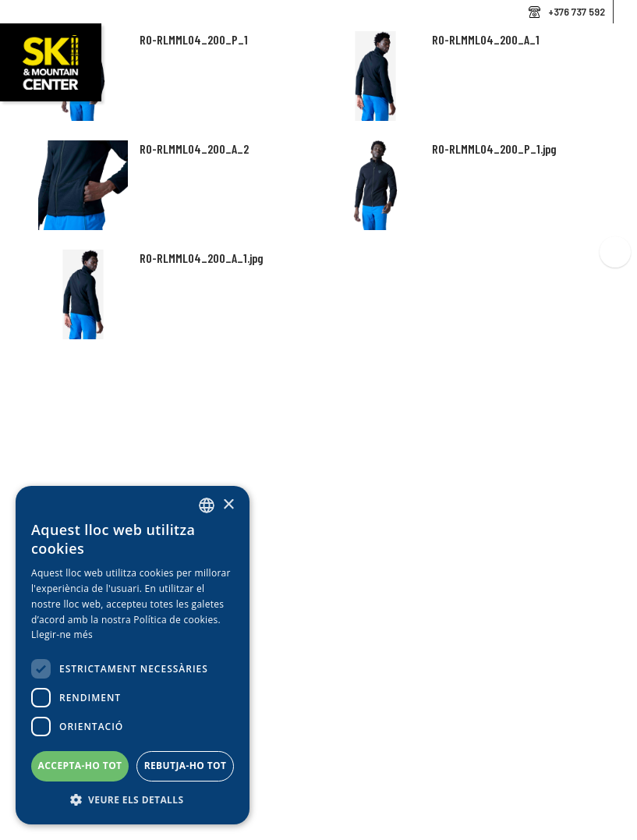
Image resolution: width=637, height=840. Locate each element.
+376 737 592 (577, 12)
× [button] (228, 505)
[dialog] (133, 655)
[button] (133, 800)
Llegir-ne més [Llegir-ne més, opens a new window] (62, 634)
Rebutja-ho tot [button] (186, 766)
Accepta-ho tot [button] (80, 766)
